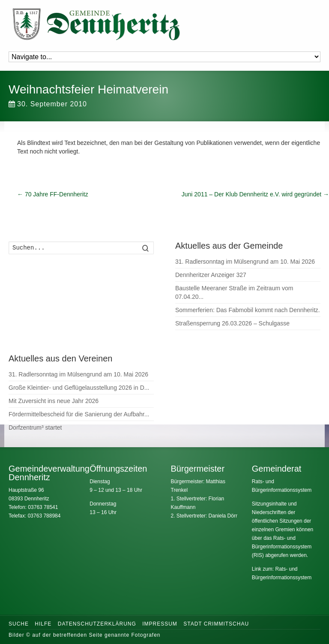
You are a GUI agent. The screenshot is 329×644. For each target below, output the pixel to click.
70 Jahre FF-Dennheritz (53, 194)
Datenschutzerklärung (97, 624)
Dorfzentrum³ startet (35, 427)
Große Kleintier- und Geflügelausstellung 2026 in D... (79, 388)
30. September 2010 (48, 104)
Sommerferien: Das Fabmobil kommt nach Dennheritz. (248, 310)
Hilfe (43, 624)
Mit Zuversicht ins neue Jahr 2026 (54, 401)
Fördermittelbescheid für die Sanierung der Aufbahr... (79, 414)
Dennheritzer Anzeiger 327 (211, 275)
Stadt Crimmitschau (216, 624)
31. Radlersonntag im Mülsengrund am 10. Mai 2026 (245, 262)
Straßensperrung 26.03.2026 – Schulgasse (232, 323)
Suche (19, 624)
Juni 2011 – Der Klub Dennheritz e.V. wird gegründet (255, 194)
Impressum (160, 624)
